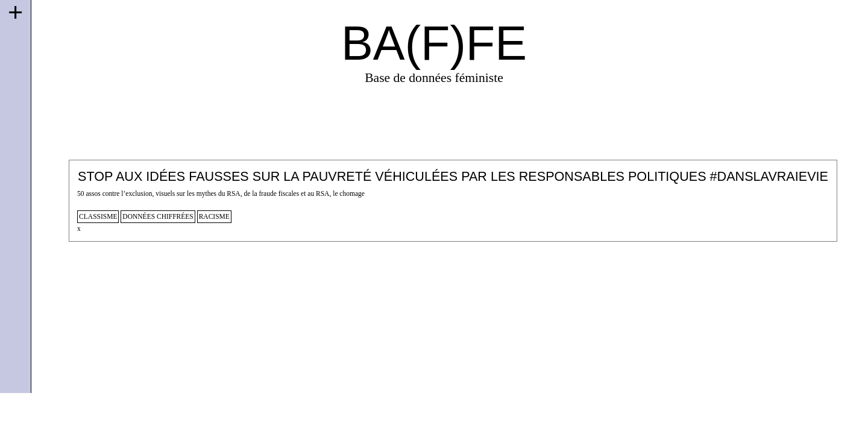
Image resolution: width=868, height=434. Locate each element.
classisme (98, 216)
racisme (214, 216)
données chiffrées (158, 216)
